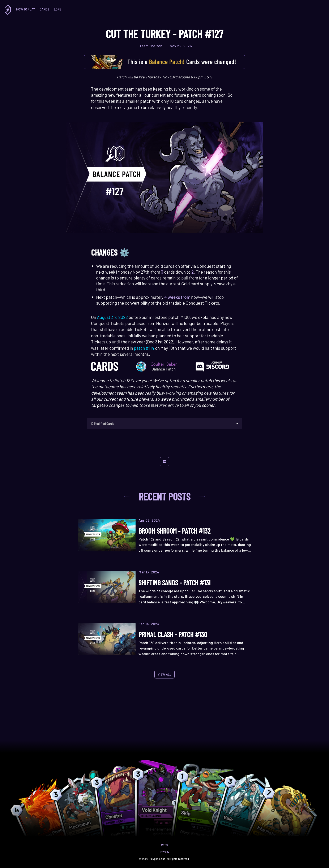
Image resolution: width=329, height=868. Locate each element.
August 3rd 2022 (112, 317)
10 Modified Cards (102, 424)
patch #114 (144, 348)
